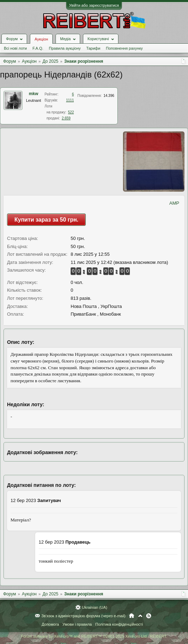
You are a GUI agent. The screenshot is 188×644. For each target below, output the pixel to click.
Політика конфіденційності (119, 624)
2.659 (66, 118)
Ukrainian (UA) (95, 607)
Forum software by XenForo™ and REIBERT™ (94, 636)
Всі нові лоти (15, 48)
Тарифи (93, 48)
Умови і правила (77, 624)
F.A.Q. (38, 48)
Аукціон (41, 39)
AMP (174, 203)
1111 (70, 100)
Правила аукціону (65, 48)
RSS (149, 616)
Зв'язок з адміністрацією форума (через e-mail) (84, 616)
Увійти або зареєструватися (94, 5)
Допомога (50, 624)
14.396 (109, 96)
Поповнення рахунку (124, 48)
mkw (34, 94)
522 (71, 112)
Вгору (140, 616)
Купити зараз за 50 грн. (46, 220)
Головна (132, 616)
